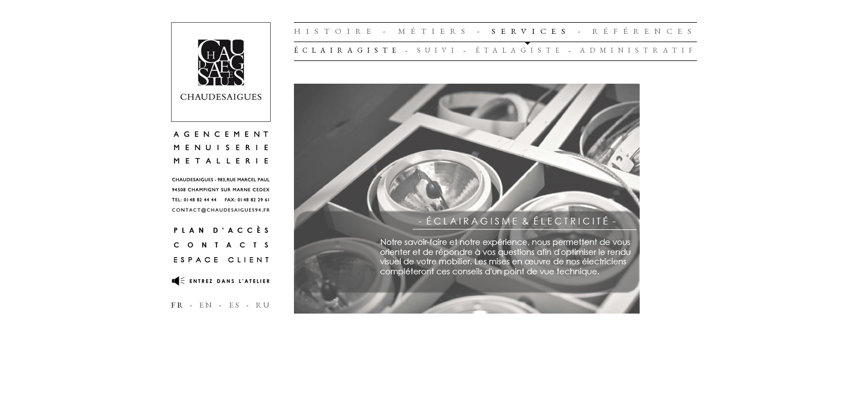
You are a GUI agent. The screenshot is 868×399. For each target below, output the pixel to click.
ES (235, 305)
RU (263, 305)
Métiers (434, 31)
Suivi (438, 50)
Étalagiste (520, 50)
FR (178, 305)
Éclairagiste (347, 50)
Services (531, 31)
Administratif (639, 50)
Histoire (335, 31)
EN (206, 305)
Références (645, 31)
